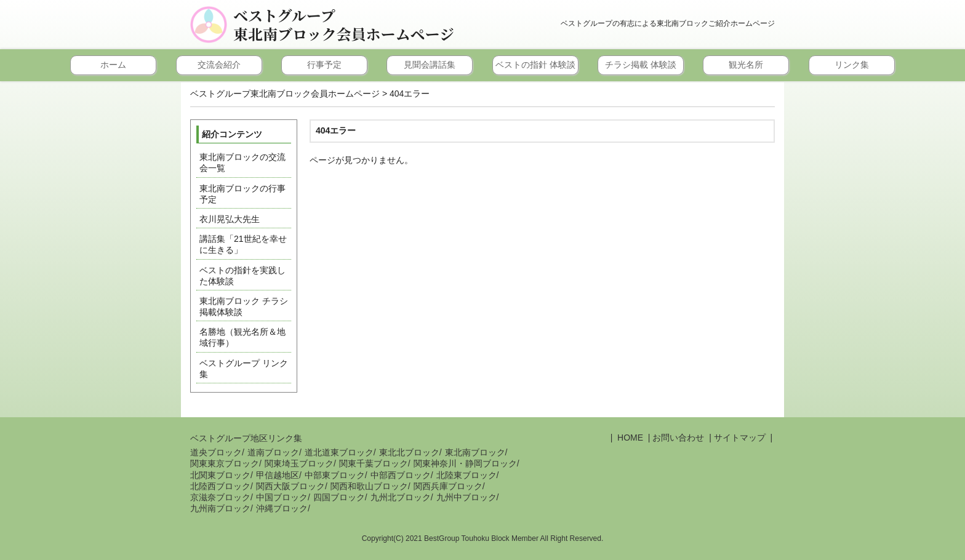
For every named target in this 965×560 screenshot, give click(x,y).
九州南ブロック (220, 508)
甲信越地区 (278, 475)
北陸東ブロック (466, 475)
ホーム (113, 65)
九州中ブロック (466, 497)
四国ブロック (339, 497)
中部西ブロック (401, 475)
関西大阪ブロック (290, 486)
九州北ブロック (401, 497)
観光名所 (746, 65)
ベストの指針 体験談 (535, 65)
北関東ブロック (220, 475)
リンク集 (852, 65)
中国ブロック (282, 497)
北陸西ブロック (220, 486)
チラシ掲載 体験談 (641, 65)
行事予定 (324, 65)
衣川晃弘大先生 (230, 219)
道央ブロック (216, 452)
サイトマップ (740, 438)
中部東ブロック (335, 475)
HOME (629, 438)
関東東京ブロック (225, 463)
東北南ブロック (475, 452)
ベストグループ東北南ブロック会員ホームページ (344, 25)
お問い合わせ (678, 438)
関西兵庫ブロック (448, 486)
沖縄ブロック (282, 508)
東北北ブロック (409, 452)
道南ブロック (273, 452)
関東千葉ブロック (374, 463)
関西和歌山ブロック (369, 486)
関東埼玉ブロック (299, 463)
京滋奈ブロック (220, 497)
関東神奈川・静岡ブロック (465, 463)
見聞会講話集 (430, 65)
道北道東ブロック (339, 452)
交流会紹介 (219, 65)
